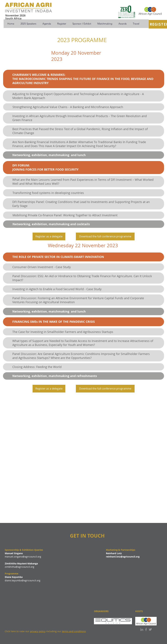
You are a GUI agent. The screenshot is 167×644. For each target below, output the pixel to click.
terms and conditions (74, 631)
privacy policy (38, 631)
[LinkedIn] (142, 629)
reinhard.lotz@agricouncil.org (123, 557)
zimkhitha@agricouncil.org (19, 567)
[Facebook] (146, 629)
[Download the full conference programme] (105, 236)
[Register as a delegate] (49, 236)
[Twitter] (150, 629)
